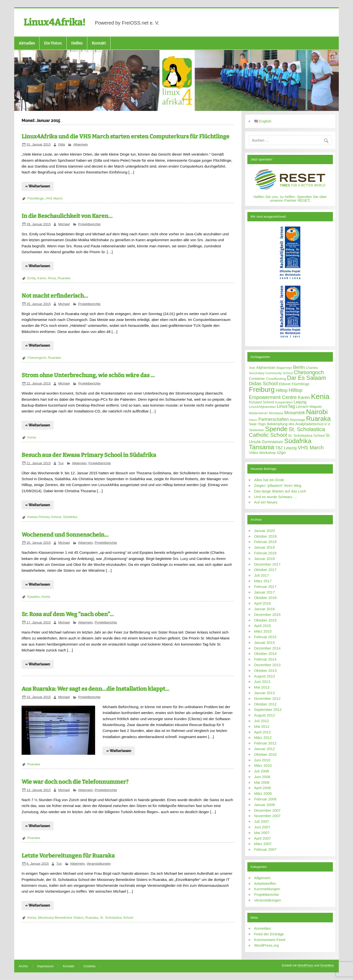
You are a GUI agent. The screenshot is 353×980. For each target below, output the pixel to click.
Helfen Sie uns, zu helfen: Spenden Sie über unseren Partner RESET (290, 199)
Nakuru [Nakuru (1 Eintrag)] (253, 420)
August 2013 (265, 676)
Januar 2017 (265, 592)
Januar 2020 (265, 531)
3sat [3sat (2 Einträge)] (252, 368)
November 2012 (267, 698)
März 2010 (263, 765)
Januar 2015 (265, 642)
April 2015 (263, 626)
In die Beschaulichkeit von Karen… (67, 216)
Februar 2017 (265, 587)
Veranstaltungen (99, 864)
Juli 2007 (262, 821)
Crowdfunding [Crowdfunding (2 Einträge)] (276, 379)
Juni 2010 (262, 760)
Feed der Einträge (269, 934)
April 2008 (263, 788)
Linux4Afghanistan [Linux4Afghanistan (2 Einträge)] (262, 407)
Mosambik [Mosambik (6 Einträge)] (295, 413)
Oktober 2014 (265, 654)
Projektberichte (89, 224)
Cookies (89, 966)
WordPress (305, 965)
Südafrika (70, 517)
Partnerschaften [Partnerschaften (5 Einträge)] (274, 419)
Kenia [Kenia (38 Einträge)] (320, 396)
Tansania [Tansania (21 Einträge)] (261, 447)
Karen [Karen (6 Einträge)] (304, 397)
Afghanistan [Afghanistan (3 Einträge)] (266, 367)
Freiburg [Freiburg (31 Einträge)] (262, 389)
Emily (31, 278)
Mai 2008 (262, 782)
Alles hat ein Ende (269, 480)
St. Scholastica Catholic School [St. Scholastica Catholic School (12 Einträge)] (287, 432)
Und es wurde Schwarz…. (276, 497)
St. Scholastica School (116, 918)
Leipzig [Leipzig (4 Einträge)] (300, 402)
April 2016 (263, 603)
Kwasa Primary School (44, 517)
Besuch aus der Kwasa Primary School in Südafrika (89, 455)
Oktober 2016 (265, 598)
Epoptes (34, 597)
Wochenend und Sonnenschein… (65, 535)
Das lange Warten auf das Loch (280, 491)
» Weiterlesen (38, 186)
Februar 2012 (265, 743)
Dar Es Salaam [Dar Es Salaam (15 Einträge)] (307, 378)
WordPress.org (267, 945)
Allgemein (81, 144)
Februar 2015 (265, 637)
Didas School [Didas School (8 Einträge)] (263, 384)
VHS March (54, 198)
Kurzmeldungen (267, 889)
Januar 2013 (265, 693)
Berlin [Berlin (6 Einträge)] (299, 367)
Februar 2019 (265, 542)
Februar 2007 (265, 849)
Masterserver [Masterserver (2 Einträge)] (258, 413)
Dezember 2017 (267, 564)
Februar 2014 (265, 659)
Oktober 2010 (265, 754)
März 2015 (263, 631)
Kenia (32, 437)
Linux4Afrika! (54, 22)
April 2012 (263, 732)
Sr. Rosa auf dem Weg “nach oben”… (68, 614)
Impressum (45, 966)
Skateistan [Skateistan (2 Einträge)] (256, 430)
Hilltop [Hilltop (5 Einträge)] (282, 390)
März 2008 (263, 793)
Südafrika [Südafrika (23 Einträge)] (298, 441)
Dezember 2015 (267, 615)
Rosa (52, 278)
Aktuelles (27, 43)
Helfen (77, 43)
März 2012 (263, 737)
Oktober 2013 (265, 670)
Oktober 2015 (265, 620)
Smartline (327, 965)
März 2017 (263, 581)
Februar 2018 (265, 553)
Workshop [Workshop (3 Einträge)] (268, 453)
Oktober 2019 (265, 536)
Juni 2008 (262, 777)
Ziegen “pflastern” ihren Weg (278, 485)
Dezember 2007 (267, 810)
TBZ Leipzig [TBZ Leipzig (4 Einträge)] (286, 448)
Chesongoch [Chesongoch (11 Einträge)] (309, 372)
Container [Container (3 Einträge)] (257, 378)
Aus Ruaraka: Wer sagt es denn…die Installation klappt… (95, 689)
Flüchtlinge (36, 198)
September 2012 (268, 709)
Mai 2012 (262, 726)
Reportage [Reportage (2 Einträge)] (297, 420)
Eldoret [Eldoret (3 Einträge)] (285, 384)
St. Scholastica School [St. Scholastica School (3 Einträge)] (306, 435)
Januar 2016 (265, 609)
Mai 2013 (262, 687)
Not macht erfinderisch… (55, 296)
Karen (42, 278)
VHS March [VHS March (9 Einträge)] (311, 447)
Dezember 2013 (267, 665)
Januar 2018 (265, 559)
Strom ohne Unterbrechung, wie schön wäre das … (88, 375)
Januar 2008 (265, 805)
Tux (61, 463)
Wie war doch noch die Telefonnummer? (75, 782)
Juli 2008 (262, 771)
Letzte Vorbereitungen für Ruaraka (68, 856)
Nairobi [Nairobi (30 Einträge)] (317, 412)
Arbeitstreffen (265, 883)
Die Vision (53, 43)
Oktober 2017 (265, 570)
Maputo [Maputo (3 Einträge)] (316, 406)
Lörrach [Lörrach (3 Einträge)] (302, 406)
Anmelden (263, 928)
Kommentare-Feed (270, 940)
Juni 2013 (262, 682)
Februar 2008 (265, 799)
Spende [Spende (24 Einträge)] (277, 429)
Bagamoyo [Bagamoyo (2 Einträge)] (284, 368)
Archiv (23, 966)
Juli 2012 (262, 721)
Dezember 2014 (267, 648)
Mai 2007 (262, 833)
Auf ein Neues (266, 502)
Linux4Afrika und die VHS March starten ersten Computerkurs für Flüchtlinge (126, 137)
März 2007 (263, 844)
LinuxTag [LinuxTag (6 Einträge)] (286, 406)
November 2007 (267, 816)
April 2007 (263, 838)
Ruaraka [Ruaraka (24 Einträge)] (318, 419)
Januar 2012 (265, 749)
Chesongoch (37, 358)
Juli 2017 (262, 575)
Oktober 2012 (265, 704)
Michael (64, 224)
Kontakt (99, 43)
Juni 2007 (262, 827)
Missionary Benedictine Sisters (61, 918)
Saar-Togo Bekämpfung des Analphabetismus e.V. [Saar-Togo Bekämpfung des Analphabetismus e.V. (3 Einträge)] (290, 424)
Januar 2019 (265, 547)
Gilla (61, 144)
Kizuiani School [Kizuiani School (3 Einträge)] (261, 402)
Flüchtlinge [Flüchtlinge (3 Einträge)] (301, 384)
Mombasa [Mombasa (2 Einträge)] (276, 413)
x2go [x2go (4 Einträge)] (281, 452)
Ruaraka (64, 278)
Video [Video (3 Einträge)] (253, 453)
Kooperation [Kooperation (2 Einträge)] (284, 402)
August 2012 (265, 715)
